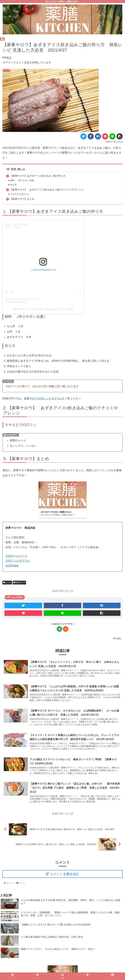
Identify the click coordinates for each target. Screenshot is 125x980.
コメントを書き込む (65, 874)
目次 (12, 169)
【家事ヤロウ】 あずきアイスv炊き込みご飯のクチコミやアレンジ (47, 190)
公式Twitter (12, 566)
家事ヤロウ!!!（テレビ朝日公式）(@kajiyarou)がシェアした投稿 (43, 309)
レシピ (7, 582)
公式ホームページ (16, 556)
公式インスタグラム (18, 561)
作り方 (14, 185)
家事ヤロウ (19, 582)
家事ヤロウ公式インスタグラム (43, 398)
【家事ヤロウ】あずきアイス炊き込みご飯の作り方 (39, 176)
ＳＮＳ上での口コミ (20, 194)
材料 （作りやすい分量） (24, 180)
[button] (120, 136)
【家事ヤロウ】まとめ (22, 199)
